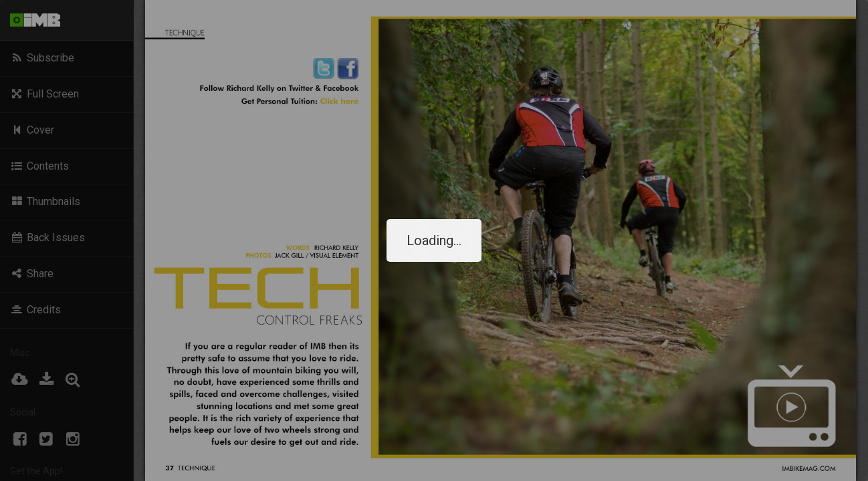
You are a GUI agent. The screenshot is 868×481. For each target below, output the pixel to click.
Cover (32, 130)
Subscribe (42, 58)
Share (32, 274)
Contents (39, 166)
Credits (35, 310)
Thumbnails (45, 201)
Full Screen (44, 94)
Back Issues (47, 237)
